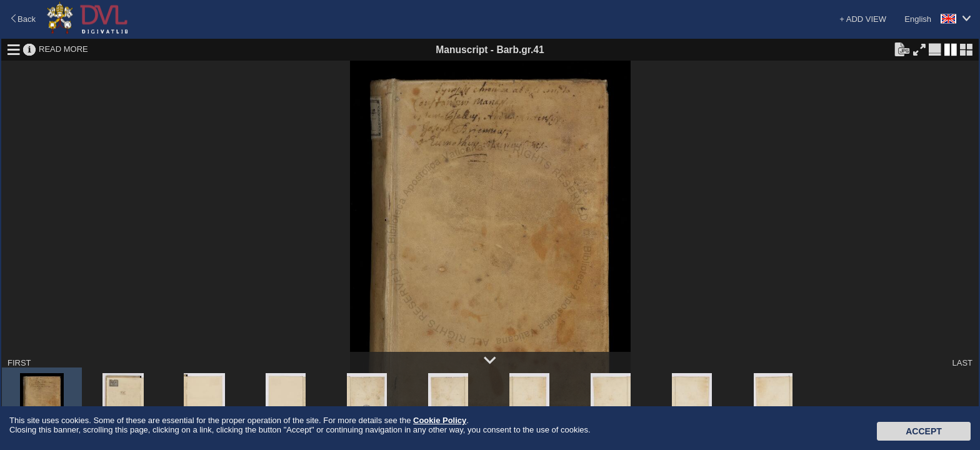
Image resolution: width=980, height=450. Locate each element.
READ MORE (63, 49)
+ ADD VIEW (863, 19)
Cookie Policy (440, 420)
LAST (962, 363)
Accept (924, 431)
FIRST (19, 363)
